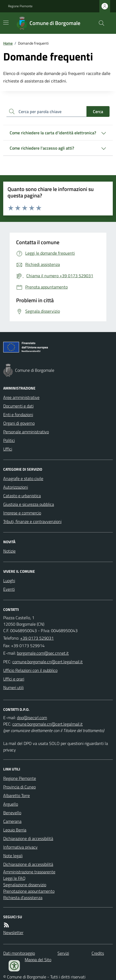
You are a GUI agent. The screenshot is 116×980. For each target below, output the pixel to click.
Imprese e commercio (22, 513)
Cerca (98, 111)
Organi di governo (19, 423)
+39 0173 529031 (37, 638)
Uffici (8, 449)
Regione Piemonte (20, 6)
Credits (98, 953)
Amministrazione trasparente (29, 872)
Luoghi (9, 581)
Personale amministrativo (26, 432)
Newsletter (13, 932)
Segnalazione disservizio (25, 885)
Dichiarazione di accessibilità (28, 838)
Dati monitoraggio (19, 953)
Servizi (63, 953)
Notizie (9, 551)
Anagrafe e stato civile (23, 478)
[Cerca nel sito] (99, 23)
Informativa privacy (20, 847)
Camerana (12, 821)
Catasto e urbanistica (22, 496)
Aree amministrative (21, 397)
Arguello (11, 804)
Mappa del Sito (38, 960)
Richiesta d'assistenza (23, 898)
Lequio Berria (15, 830)
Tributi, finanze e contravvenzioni (32, 521)
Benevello (12, 813)
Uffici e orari (14, 679)
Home (8, 43)
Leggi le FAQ (14, 878)
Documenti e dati (18, 406)
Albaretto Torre (17, 795)
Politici (9, 440)
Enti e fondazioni (18, 415)
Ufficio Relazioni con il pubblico (30, 670)
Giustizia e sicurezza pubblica (29, 504)
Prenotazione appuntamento (29, 891)
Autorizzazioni (16, 487)
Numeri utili (13, 687)
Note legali (13, 856)
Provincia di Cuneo (19, 787)
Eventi (9, 589)
